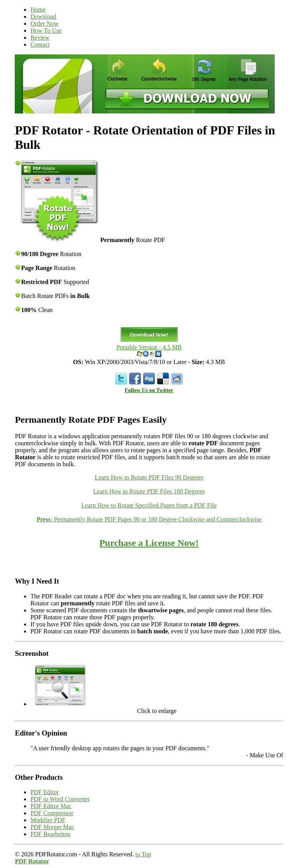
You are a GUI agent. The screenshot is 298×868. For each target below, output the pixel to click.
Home (38, 10)
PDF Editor (44, 792)
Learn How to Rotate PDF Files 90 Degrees (149, 477)
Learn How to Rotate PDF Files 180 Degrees (149, 491)
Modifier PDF (48, 820)
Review (40, 37)
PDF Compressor (52, 813)
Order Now (44, 24)
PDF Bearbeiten (50, 834)
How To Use (46, 31)
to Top (143, 854)
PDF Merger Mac (52, 827)
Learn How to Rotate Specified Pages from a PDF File (149, 505)
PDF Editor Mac (51, 806)
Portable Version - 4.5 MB (149, 347)
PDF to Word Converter (60, 799)
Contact (40, 44)
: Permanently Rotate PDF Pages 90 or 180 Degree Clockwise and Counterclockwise (149, 519)
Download (43, 17)
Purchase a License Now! (149, 543)
